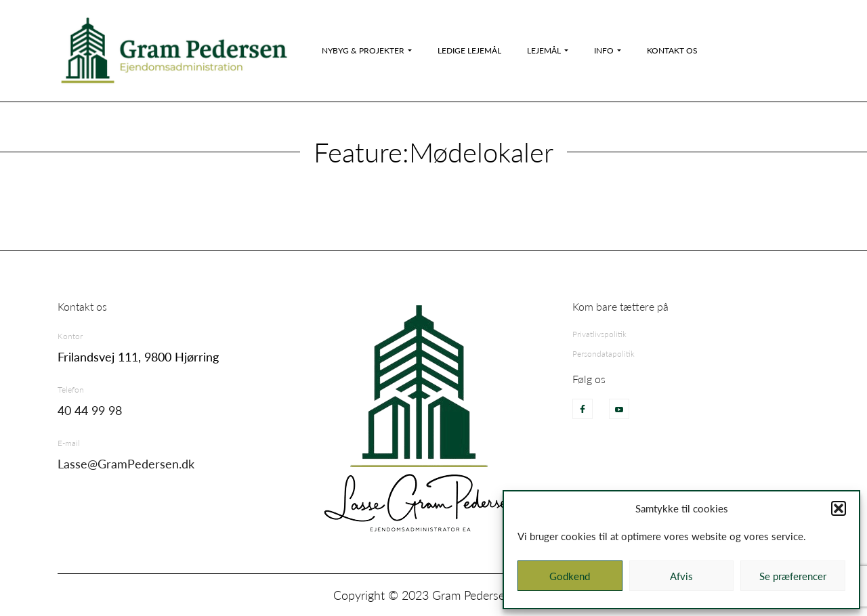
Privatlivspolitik (599, 334)
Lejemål (544, 50)
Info (604, 50)
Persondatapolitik (604, 354)
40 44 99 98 (90, 410)
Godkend (570, 576)
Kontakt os (672, 50)
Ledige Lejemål (469, 50)
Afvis (681, 576)
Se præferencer (793, 576)
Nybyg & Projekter (363, 50)
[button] (839, 508)
